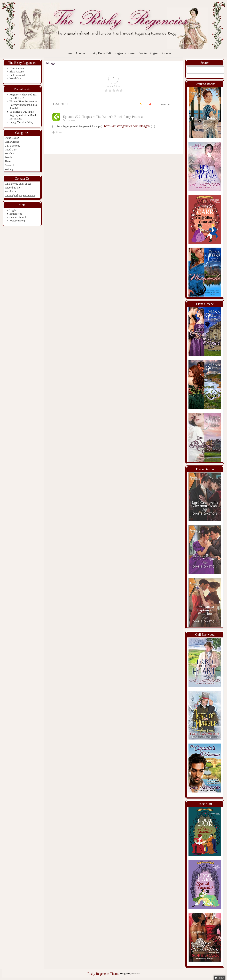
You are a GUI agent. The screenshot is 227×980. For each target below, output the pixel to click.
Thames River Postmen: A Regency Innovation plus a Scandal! (23, 105)
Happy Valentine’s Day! (22, 122)
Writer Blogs (149, 53)
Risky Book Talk (101, 53)
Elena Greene (17, 72)
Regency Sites (125, 53)
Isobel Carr (15, 78)
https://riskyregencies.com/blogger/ (127, 126)
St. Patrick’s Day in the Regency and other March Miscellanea (23, 115)
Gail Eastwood (17, 75)
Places (8, 161)
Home (68, 53)
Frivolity (9, 153)
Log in (13, 210)
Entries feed (16, 214)
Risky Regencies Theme (103, 974)
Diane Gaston (17, 68)
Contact (167, 53)
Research (10, 165)
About (80, 53)
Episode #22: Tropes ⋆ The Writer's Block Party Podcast (103, 117)
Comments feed (18, 217)
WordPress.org (17, 221)
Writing (9, 169)
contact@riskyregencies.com (20, 195)
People (8, 157)
